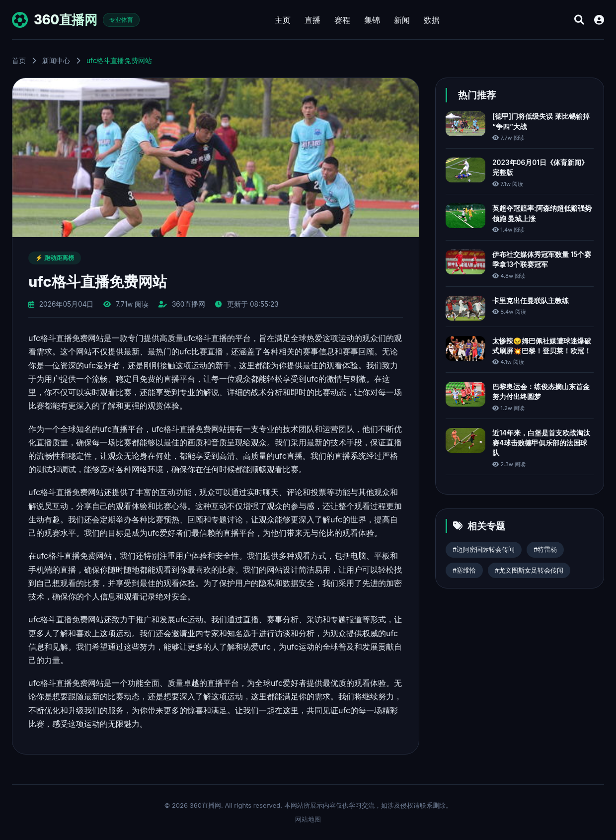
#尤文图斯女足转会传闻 (529, 570)
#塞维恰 (464, 570)
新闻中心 (56, 61)
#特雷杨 (545, 549)
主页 (283, 20)
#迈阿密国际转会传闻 (484, 549)
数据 (432, 20)
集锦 (372, 20)
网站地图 (308, 819)
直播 (312, 20)
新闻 (402, 20)
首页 (19, 61)
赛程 (342, 20)
